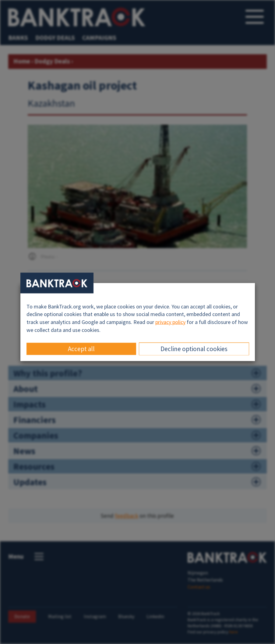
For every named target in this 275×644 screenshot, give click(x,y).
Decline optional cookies (194, 349)
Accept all (81, 349)
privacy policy (170, 322)
